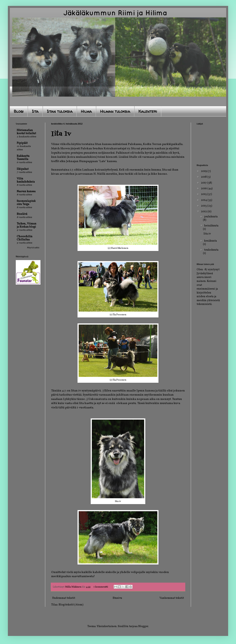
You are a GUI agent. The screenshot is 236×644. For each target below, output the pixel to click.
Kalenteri (148, 111)
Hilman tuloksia (115, 111)
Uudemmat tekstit (64, 598)
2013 (204, 206)
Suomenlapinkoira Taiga (26, 203)
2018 (204, 177)
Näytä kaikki (33, 248)
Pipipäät (22, 143)
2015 (204, 194)
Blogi (19, 111)
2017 (204, 183)
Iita (35, 111)
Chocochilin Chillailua (25, 238)
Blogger (143, 626)
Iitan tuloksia (60, 111)
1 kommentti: (101, 587)
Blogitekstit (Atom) (71, 605)
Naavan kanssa (26, 191)
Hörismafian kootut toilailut (26, 132)
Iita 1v (61, 134)
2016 (204, 189)
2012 (204, 212)
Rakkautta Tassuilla (23, 158)
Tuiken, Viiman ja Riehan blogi (27, 225)
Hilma (86, 111)
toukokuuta (211, 250)
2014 (204, 200)
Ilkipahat (23, 169)
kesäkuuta (211, 241)
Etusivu (117, 598)
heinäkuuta (211, 226)
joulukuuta (211, 217)
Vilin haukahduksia (26, 180)
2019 (204, 171)
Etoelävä (22, 214)
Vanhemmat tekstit (172, 598)
